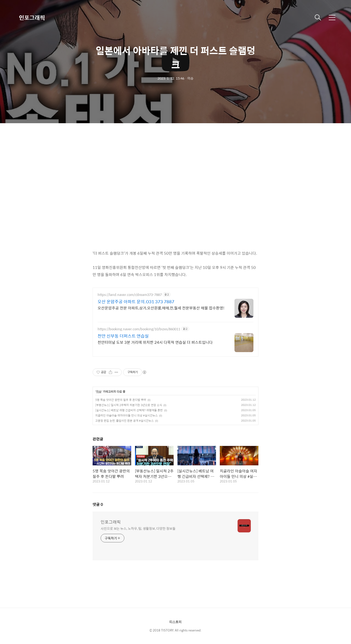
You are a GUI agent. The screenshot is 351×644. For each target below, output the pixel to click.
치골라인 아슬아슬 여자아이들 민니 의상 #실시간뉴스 (126, 415)
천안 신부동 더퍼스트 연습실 (123, 336)
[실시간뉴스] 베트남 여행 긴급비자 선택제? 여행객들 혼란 (129, 410)
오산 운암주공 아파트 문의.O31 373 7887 (136, 302)
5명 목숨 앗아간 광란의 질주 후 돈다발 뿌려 (121, 400)
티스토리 (175, 622)
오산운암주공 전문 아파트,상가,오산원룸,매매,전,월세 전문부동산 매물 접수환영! (161, 308)
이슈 (99, 392)
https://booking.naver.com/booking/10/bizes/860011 (139, 329)
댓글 (98, 504)
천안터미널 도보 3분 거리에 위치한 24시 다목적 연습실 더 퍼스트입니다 (155, 342)
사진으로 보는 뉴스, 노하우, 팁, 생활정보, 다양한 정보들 (138, 528)
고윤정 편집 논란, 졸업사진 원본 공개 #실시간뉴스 (124, 421)
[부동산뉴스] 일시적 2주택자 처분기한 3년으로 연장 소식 (129, 405)
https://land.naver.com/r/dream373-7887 (130, 295)
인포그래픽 (32, 18)
